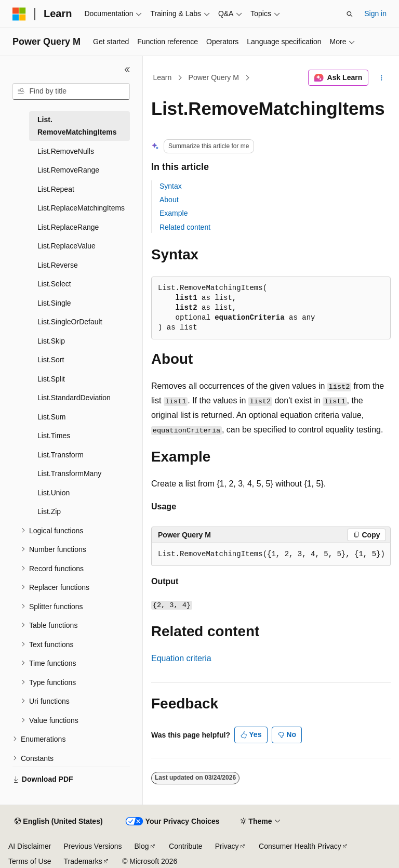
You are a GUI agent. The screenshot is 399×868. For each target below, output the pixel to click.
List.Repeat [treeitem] (56, 189)
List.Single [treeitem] (54, 303)
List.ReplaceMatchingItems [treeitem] (81, 208)
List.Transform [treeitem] (61, 455)
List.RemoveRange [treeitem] (68, 170)
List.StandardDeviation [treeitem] (74, 398)
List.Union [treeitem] (54, 493)
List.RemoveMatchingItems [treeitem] (77, 126)
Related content (185, 227)
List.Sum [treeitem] (51, 417)
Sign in (375, 14)
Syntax (171, 186)
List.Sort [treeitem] (51, 360)
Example (174, 213)
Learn (163, 77)
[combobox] (71, 91)
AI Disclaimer (30, 846)
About (169, 200)
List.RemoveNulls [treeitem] (66, 151)
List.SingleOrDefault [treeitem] (70, 322)
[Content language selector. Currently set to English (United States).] (58, 822)
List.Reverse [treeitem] (58, 265)
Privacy (227, 846)
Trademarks (83, 861)
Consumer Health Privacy (300, 846)
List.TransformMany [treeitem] (69, 474)
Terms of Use (30, 861)
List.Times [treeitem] (54, 436)
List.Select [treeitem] (54, 284)
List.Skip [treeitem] (51, 341)
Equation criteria (181, 658)
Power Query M (214, 77)
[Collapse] (127, 70)
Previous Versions (92, 846)
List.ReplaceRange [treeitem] (68, 227)
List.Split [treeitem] (51, 379)
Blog (142, 846)
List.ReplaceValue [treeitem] (66, 246)
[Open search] (350, 14)
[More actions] (382, 78)
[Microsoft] (19, 14)
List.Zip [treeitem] (49, 511)
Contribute (186, 846)
